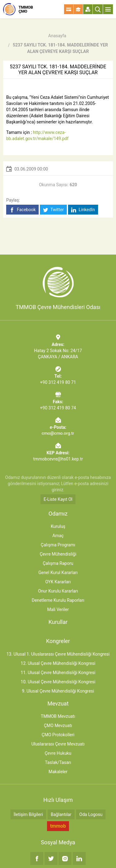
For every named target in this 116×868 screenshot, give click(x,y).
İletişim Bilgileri (28, 814)
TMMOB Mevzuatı (58, 716)
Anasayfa (57, 36)
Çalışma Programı (58, 545)
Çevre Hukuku (58, 753)
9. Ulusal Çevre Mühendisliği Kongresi (58, 691)
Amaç (58, 536)
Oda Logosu (91, 814)
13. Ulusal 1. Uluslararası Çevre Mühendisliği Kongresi (58, 654)
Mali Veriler (58, 609)
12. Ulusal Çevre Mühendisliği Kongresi (58, 663)
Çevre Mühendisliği (58, 554)
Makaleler (58, 772)
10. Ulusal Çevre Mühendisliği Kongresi (58, 682)
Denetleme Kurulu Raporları (58, 600)
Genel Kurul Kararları (58, 573)
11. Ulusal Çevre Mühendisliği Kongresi (58, 673)
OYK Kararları (58, 582)
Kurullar (58, 622)
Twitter (53, 210)
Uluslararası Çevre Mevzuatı (58, 744)
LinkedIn (83, 210)
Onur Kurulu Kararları (58, 591)
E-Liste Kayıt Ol (58, 499)
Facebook (22, 210)
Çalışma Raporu (58, 563)
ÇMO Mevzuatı (58, 725)
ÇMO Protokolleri (58, 735)
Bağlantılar (61, 814)
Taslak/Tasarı (58, 762)
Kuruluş (58, 526)
